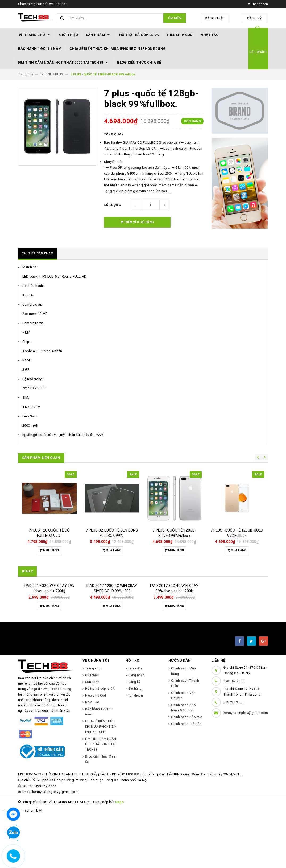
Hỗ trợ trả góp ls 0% (139, 35)
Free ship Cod (180, 35)
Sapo (119, 856)
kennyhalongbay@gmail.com (246, 767)
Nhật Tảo (209, 35)
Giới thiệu (69, 35)
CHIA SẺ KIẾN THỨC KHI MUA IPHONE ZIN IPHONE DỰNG (118, 49)
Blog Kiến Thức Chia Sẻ (139, 62)
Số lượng (112, 205)
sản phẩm (258, 52)
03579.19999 (234, 757)
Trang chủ (35, 35)
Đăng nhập (216, 18)
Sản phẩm (99, 35)
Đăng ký (255, 18)
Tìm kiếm (175, 18)
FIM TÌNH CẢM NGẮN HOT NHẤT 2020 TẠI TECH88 (64, 63)
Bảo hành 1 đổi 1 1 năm (40, 49)
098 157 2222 (234, 735)
